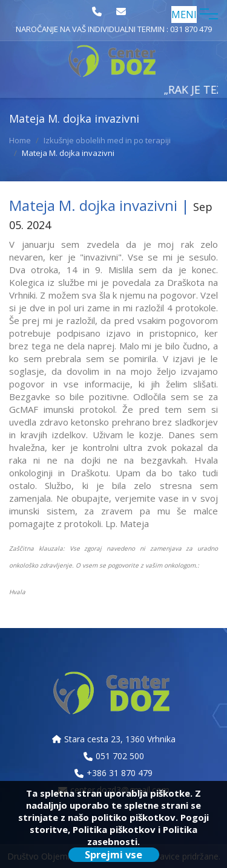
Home (20, 140)
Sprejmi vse (113, 854)
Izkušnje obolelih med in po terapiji (107, 140)
